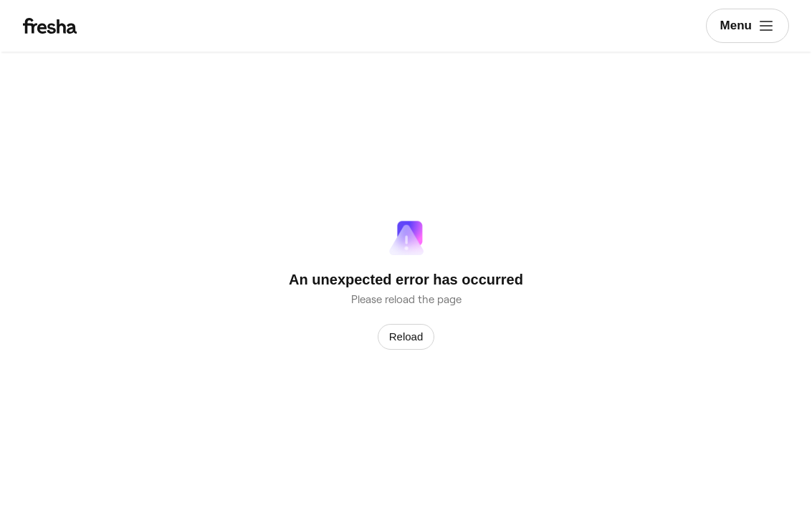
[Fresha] (87, 26)
